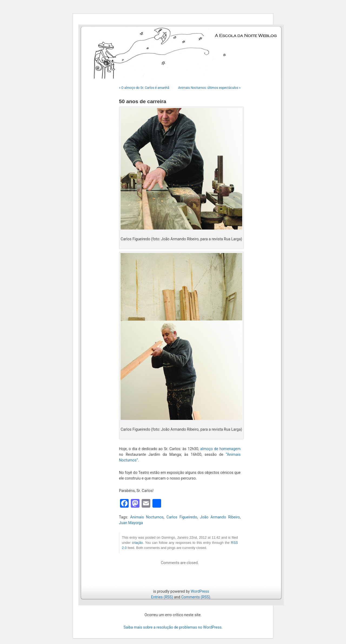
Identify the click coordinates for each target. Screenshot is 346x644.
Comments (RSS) (196, 597)
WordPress (200, 591)
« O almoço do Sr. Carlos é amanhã (144, 88)
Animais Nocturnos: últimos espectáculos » (209, 88)
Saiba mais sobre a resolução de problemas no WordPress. (173, 627)
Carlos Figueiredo (182, 517)
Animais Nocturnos (147, 517)
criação (137, 543)
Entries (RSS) (162, 597)
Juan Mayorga (131, 523)
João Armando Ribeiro (220, 517)
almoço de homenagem (220, 449)
